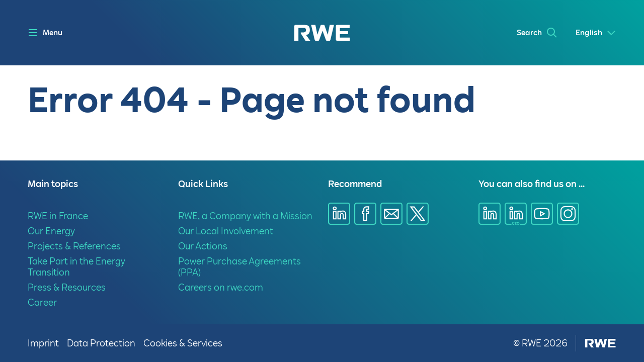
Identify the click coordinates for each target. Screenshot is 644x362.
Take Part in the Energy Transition (76, 267)
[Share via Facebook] (365, 214)
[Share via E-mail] (391, 214)
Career (42, 302)
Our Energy (51, 231)
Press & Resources (67, 287)
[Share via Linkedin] (339, 214)
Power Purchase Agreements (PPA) (239, 267)
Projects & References (74, 246)
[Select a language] (596, 33)
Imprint (43, 343)
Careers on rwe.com (221, 287)
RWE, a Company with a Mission (245, 216)
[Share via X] (418, 214)
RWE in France (58, 216)
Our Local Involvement (226, 231)
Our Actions (203, 246)
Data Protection (101, 343)
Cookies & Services (183, 343)
